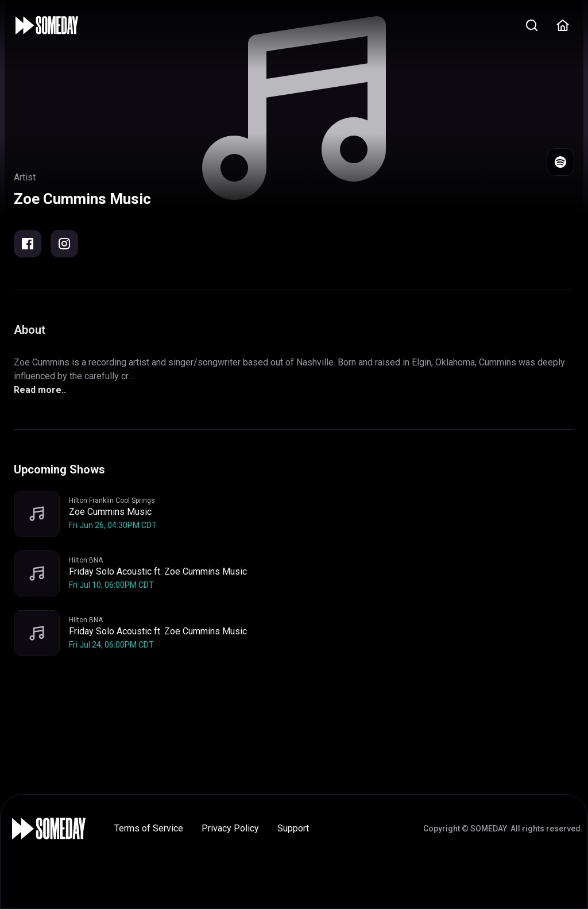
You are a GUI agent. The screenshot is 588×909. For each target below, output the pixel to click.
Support (293, 828)
